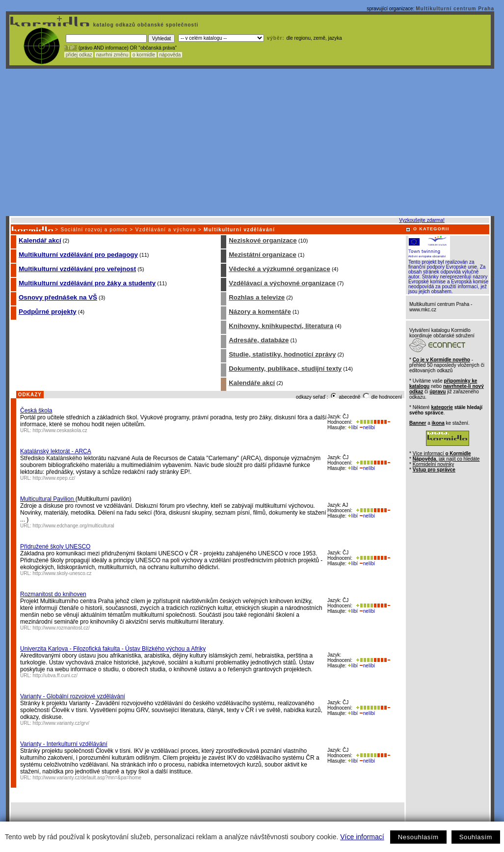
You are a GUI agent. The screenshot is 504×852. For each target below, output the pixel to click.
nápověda (170, 55)
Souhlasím (476, 837)
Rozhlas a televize (257, 297)
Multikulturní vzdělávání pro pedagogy (78, 255)
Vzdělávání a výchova (166, 230)
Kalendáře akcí (252, 383)
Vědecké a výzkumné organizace (279, 269)
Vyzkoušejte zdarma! (422, 220)
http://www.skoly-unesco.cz (62, 573)
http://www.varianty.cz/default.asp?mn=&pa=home (87, 778)
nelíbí (367, 427)
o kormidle (144, 55)
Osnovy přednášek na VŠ (58, 297)
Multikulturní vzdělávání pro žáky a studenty (87, 283)
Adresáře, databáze (259, 340)
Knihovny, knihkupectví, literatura (281, 326)
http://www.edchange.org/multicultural (74, 526)
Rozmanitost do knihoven (53, 594)
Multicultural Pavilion (48, 499)
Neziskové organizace (263, 240)
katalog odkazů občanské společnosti (145, 25)
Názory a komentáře (260, 312)
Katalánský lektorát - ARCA (56, 451)
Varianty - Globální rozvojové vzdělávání (73, 696)
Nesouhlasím (418, 837)
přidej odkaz (79, 55)
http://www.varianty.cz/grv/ (61, 723)
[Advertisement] (250, 142)
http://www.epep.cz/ (54, 478)
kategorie (442, 407)
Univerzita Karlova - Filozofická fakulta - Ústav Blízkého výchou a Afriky (113, 649)
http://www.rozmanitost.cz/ (61, 628)
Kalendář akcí (40, 240)
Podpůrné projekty (48, 312)
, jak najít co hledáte (446, 459)
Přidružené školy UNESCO (55, 547)
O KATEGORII (431, 229)
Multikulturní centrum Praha (455, 9)
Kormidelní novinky (433, 464)
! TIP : (71, 48)
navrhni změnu (112, 55)
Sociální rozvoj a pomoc (94, 230)
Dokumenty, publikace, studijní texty (285, 369)
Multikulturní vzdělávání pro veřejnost (77, 269)
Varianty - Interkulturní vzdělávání (64, 744)
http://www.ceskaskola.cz (60, 430)
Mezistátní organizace (263, 255)
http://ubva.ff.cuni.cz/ (55, 675)
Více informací (362, 837)
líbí (353, 427)
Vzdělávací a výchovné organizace (282, 283)
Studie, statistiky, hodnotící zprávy (282, 354)
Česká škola (36, 411)
